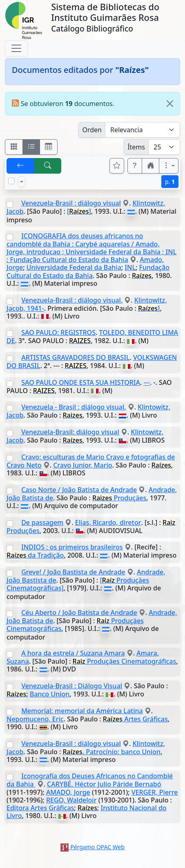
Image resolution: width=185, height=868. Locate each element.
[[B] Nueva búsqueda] (48, 166)
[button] (135, 166)
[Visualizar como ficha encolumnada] (31, 147)
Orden (92, 130)
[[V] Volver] (20, 166)
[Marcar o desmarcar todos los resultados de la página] (11, 181)
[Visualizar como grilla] (49, 147)
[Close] (170, 104)
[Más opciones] (169, 166)
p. (170, 182)
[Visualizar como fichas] (14, 147)
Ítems (136, 147)
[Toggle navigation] (16, 48)
